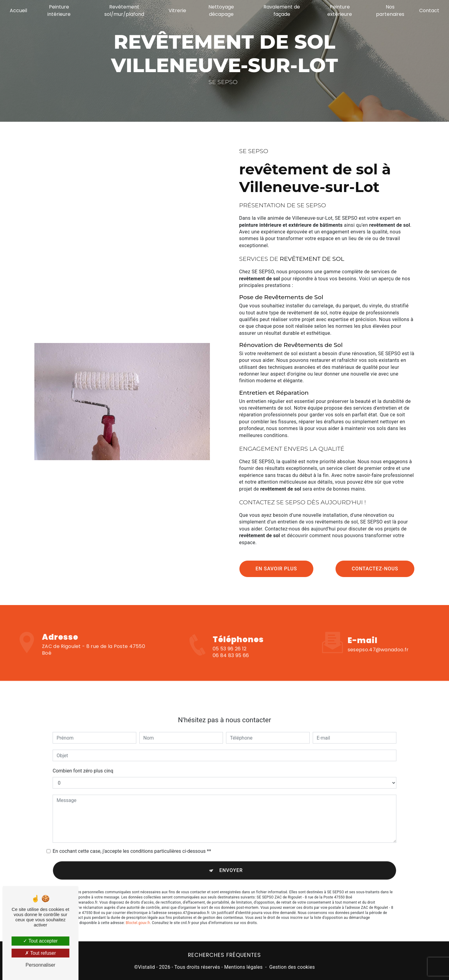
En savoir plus (276, 568)
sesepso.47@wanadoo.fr (378, 640)
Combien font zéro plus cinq (83, 761)
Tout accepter (40, 941)
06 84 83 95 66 (231, 664)
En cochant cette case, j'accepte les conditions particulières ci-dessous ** (132, 842)
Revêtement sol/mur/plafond (124, 10)
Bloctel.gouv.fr (138, 913)
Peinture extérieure (340, 10)
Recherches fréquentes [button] (224, 954)
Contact (429, 10)
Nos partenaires (390, 10)
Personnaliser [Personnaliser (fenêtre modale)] (40, 965)
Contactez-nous (375, 568)
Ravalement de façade (282, 10)
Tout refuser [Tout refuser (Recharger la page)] (40, 953)
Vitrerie (177, 10)
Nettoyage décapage (221, 10)
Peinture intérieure (59, 10)
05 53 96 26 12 (230, 657)
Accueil (19, 10)
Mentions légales (243, 966)
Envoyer (231, 861)
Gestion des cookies (292, 966)
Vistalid (147, 966)
